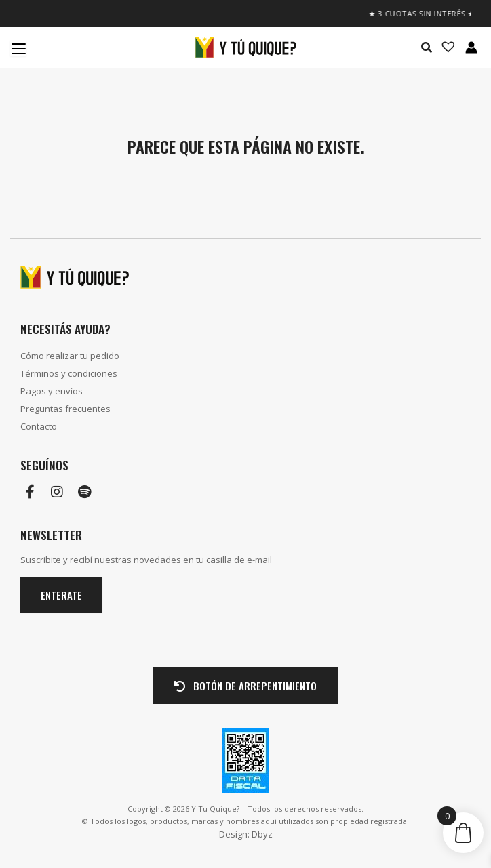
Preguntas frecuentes (65, 409)
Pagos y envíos (52, 391)
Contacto (39, 426)
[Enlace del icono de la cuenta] (471, 47)
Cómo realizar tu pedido (70, 356)
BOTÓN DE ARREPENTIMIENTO (245, 686)
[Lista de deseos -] (444, 47)
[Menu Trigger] (18, 48)
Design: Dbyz (246, 834)
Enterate (61, 595)
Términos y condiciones (69, 373)
